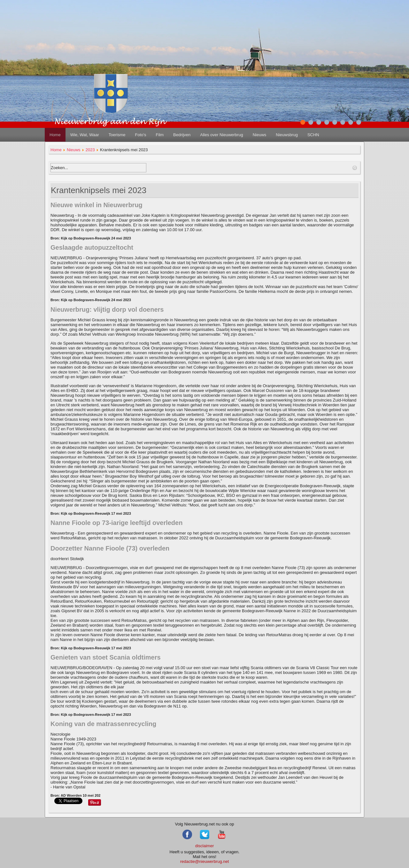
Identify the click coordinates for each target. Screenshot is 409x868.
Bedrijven (182, 135)
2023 (90, 150)
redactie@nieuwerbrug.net (205, 861)
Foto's (140, 135)
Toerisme (117, 135)
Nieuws (260, 135)
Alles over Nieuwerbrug (221, 135)
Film (160, 135)
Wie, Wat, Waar (85, 135)
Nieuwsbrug (287, 135)
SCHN (313, 135)
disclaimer (205, 846)
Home (55, 135)
